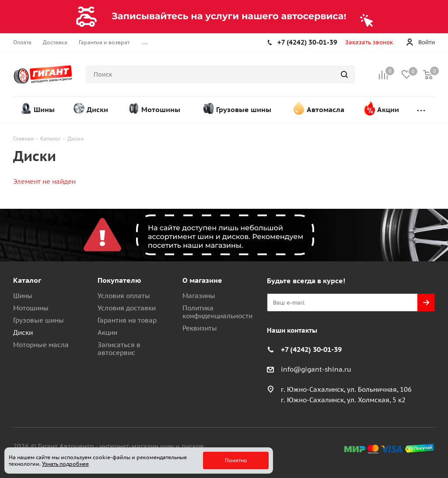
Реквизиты (200, 328)
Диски (23, 332)
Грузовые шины (38, 320)
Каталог (27, 280)
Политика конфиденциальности (217, 312)
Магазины (199, 296)
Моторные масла (41, 345)
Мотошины (31, 308)
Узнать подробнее (65, 464)
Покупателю (119, 280)
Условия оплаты (124, 296)
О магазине (202, 280)
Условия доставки (127, 308)
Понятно (236, 460)
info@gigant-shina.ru (316, 369)
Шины (23, 296)
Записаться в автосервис (119, 349)
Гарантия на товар (127, 320)
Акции (107, 332)
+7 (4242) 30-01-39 (307, 42)
